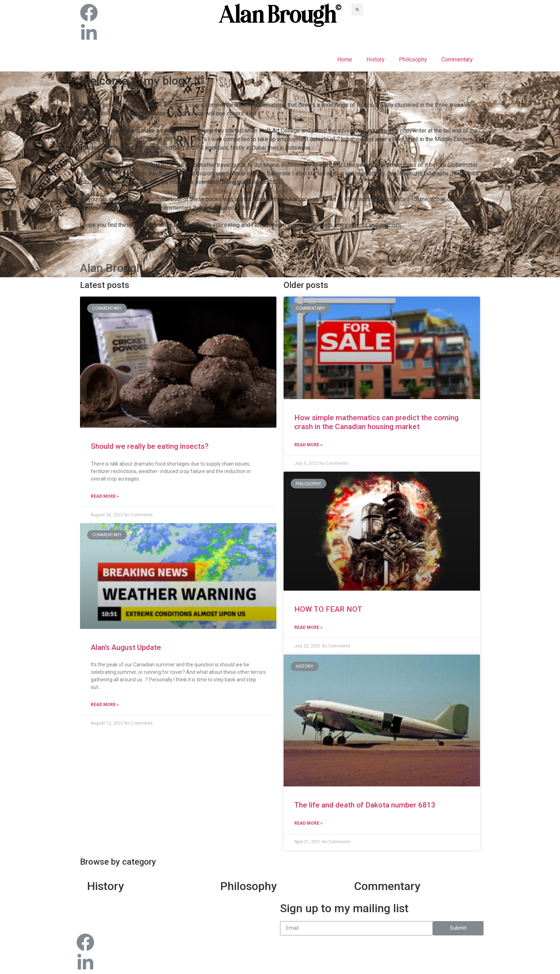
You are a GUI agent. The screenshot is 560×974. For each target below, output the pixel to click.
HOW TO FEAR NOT (328, 609)
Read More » (105, 496)
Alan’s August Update (126, 647)
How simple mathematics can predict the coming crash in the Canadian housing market (376, 422)
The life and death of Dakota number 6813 (365, 805)
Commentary (457, 59)
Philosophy (413, 59)
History (376, 59)
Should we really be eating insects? (150, 446)
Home (345, 59)
